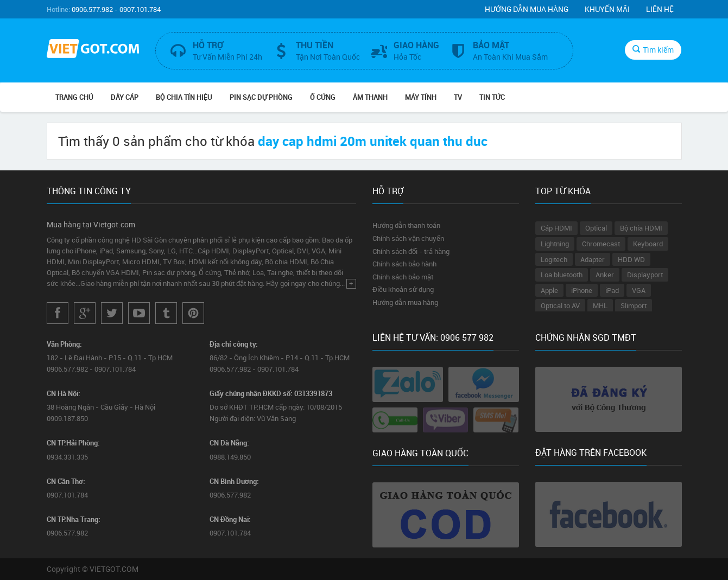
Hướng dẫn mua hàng (527, 9)
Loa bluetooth (562, 275)
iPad (612, 290)
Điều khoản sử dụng (403, 289)
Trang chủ (74, 97)
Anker (605, 275)
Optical (596, 228)
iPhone (582, 290)
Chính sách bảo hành (404, 264)
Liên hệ (660, 9)
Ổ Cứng (323, 97)
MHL (600, 305)
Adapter (593, 259)
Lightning (555, 244)
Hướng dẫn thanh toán (406, 225)
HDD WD (631, 259)
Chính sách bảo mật (403, 277)
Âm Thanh (370, 97)
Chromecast (601, 244)
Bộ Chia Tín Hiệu (184, 97)
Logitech (554, 259)
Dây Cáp (125, 97)
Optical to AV (560, 305)
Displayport (645, 275)
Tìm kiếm (653, 50)
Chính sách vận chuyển (408, 238)
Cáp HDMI (556, 228)
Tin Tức (492, 97)
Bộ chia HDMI (641, 228)
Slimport (634, 305)
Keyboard (648, 244)
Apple (549, 290)
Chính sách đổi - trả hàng (411, 251)
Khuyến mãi (607, 9)
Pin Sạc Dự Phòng (261, 97)
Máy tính (421, 97)
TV (458, 97)
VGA (639, 290)
